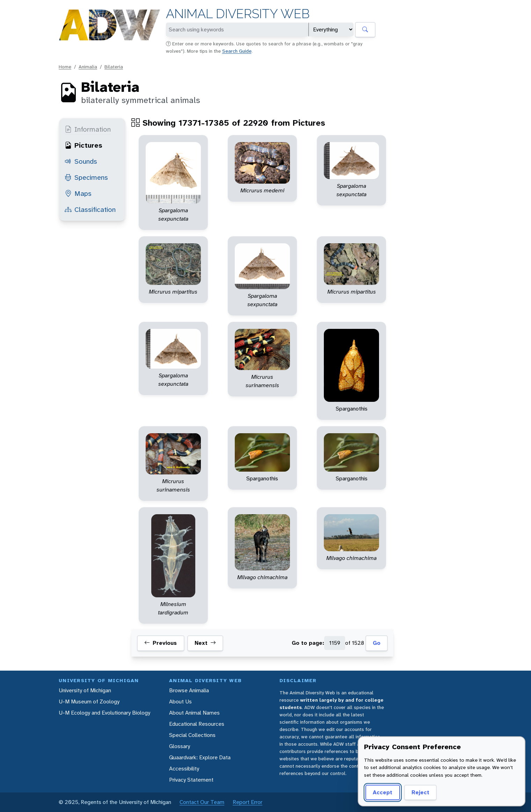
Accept (383, 792)
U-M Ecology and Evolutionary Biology (104, 713)
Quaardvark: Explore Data (200, 757)
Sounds (81, 161)
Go (377, 643)
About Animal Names (194, 713)
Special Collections (192, 735)
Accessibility (184, 769)
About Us (180, 702)
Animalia (88, 67)
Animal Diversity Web (238, 14)
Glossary (180, 746)
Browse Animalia (189, 690)
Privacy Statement (191, 780)
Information (88, 129)
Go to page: (308, 643)
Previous (161, 643)
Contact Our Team (202, 802)
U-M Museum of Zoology (89, 702)
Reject (420, 792)
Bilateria (114, 67)
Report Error (248, 802)
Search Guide (237, 51)
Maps (78, 193)
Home (65, 67)
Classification (90, 209)
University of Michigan (85, 690)
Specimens (86, 177)
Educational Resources (197, 724)
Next (205, 643)
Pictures (83, 145)
